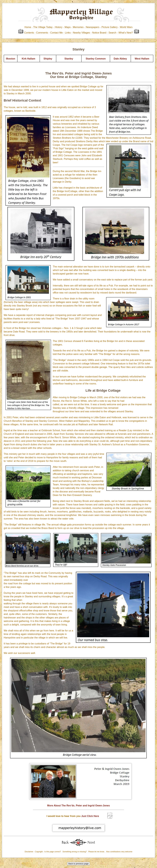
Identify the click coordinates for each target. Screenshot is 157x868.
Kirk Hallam (29, 59)
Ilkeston (11, 59)
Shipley (48, 59)
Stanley (69, 59)
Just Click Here (90, 816)
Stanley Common (96, 59)
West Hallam (142, 59)
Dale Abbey (120, 59)
